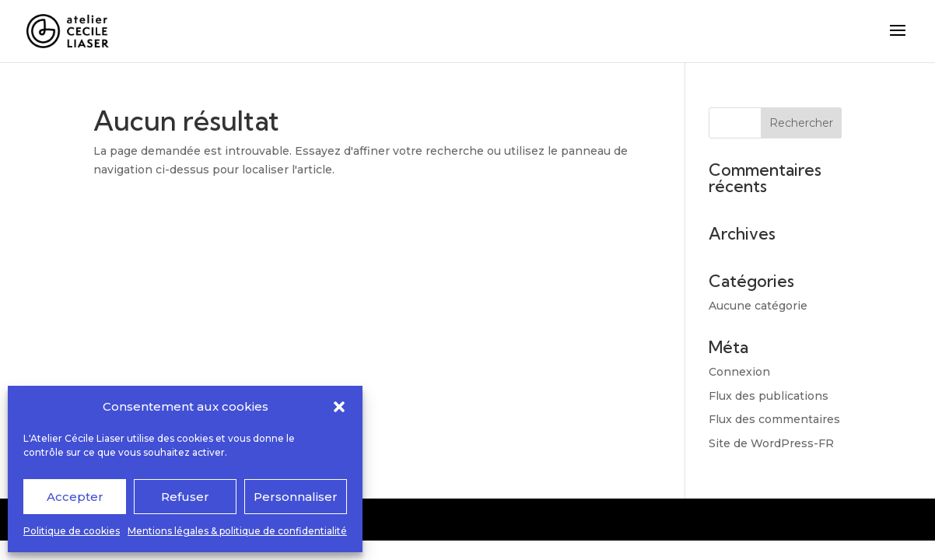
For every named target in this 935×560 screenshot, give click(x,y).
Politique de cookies (72, 531)
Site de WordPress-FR (771, 443)
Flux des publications (769, 396)
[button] (339, 407)
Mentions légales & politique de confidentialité (237, 531)
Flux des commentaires (774, 419)
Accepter (75, 497)
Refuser (185, 497)
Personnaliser (296, 497)
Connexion (739, 372)
